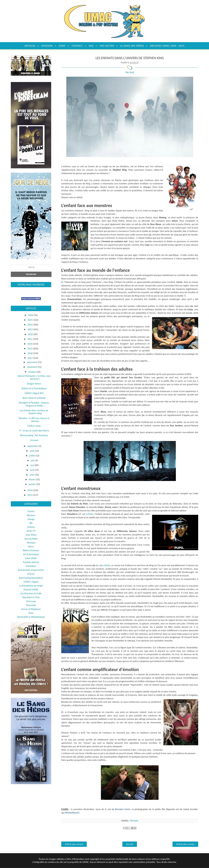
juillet (32, 456)
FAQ (91, 46)
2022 (31, 334)
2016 (30, 490)
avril (32, 470)
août (32, 451)
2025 (30, 320)
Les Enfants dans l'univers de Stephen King (34, 412)
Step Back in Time (31, 597)
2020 (30, 344)
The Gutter (107, 46)
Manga (31, 519)
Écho (31, 613)
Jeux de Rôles (31, 539)
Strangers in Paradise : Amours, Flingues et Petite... (34, 404)
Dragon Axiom (34, 384)
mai (32, 465)
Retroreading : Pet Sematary (34, 435)
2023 (30, 329)
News (31, 547)
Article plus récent (74, 844)
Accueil (130, 844)
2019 (30, 349)
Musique (31, 543)
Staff (62, 46)
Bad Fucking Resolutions (31, 578)
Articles (30, 46)
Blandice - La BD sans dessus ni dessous (34, 420)
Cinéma (31, 527)
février (32, 479)
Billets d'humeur (31, 550)
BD (31, 523)
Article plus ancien (185, 844)
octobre (32, 372)
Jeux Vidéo (31, 535)
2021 (30, 339)
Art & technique (31, 554)
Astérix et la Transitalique (34, 388)
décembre (32, 362)
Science (31, 574)
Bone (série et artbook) (34, 398)
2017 (30, 358)
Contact (77, 46)
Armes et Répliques (31, 609)
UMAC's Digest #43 (34, 393)
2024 (30, 325)
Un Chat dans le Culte (31, 593)
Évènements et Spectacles (31, 570)
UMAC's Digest (31, 582)
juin (33, 460)
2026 (31, 315)
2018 (30, 353)
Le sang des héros (132, 46)
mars (32, 475)
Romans (134, 821)
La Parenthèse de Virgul (31, 586)
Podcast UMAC (31, 590)
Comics (31, 511)
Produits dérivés (31, 562)
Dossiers (47, 46)
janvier (32, 484)
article (89, 514)
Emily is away (34, 426)
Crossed (34, 440)
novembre (32, 367)
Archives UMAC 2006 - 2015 (167, 46)
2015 (30, 495)
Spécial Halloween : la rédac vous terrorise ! (34, 377)
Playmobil (31, 605)
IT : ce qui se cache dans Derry (34, 431)
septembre (33, 446)
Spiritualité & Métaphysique (31, 617)
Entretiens (31, 566)
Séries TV (31, 531)
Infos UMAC (31, 558)
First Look (31, 601)
